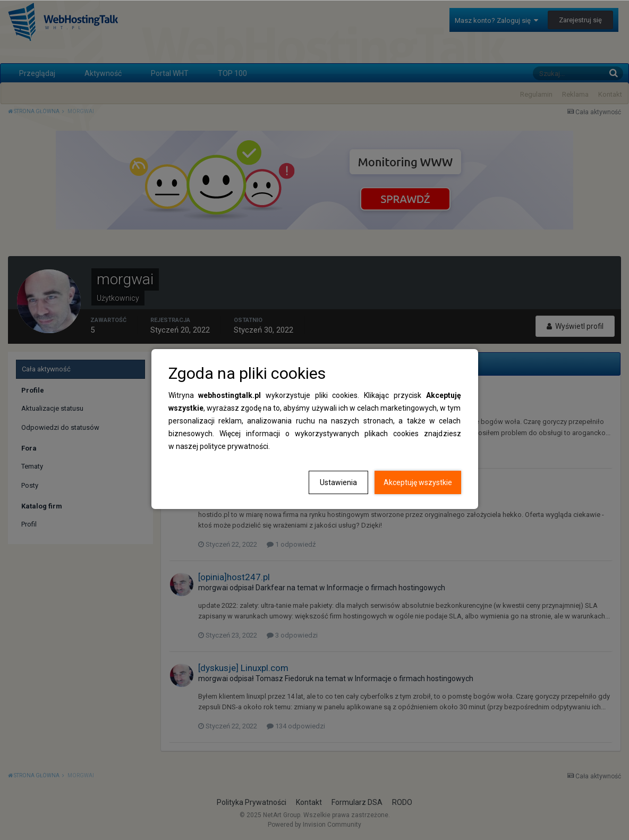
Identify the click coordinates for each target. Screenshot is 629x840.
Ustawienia (338, 482)
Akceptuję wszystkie (418, 482)
